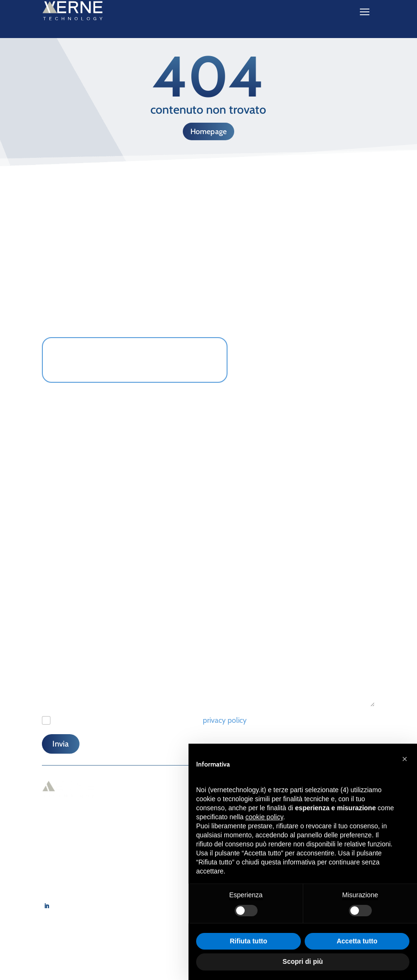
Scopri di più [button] (303, 961)
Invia (61, 744)
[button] (405, 759)
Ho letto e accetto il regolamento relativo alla (151, 720)
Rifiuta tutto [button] (249, 941)
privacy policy (225, 720)
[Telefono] (123, 523)
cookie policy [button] (264, 817)
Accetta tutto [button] (357, 941)
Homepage (209, 131)
